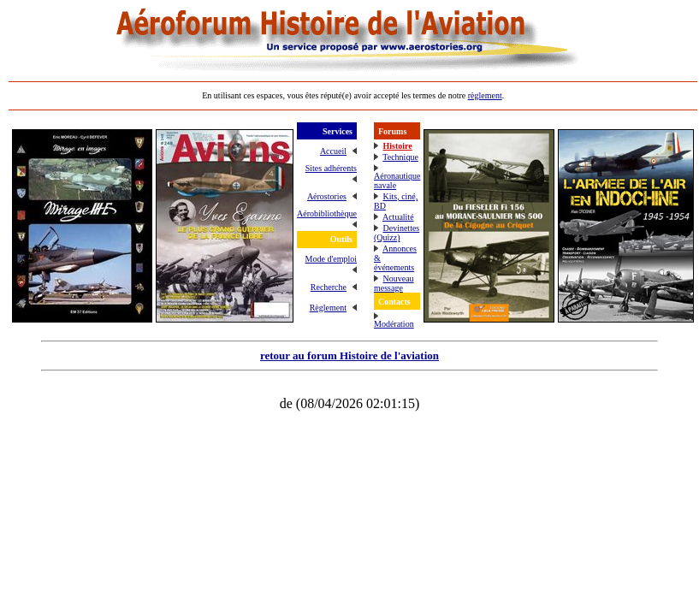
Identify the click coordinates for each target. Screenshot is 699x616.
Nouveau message (394, 283)
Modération (394, 324)
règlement (485, 95)
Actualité (398, 217)
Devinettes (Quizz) (397, 233)
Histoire (397, 146)
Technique (400, 157)
